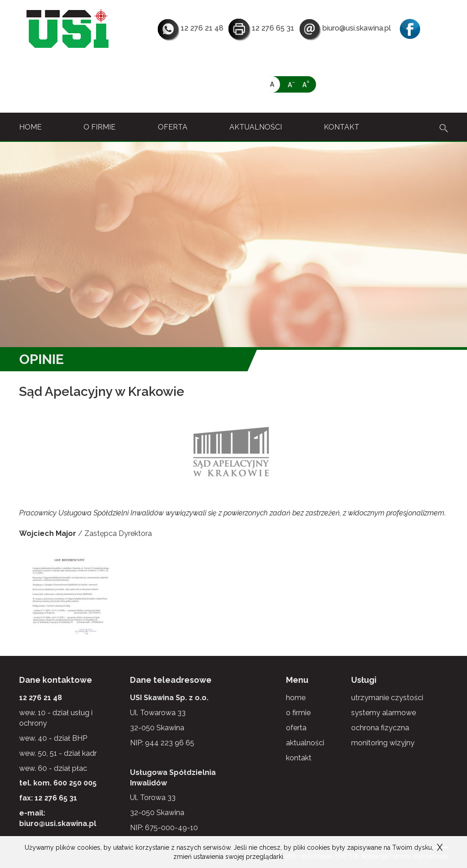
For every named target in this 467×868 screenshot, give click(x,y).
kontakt (342, 127)
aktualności (256, 127)
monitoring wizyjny (383, 736)
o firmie (99, 127)
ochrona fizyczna (380, 721)
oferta (173, 127)
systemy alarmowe (384, 706)
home (30, 127)
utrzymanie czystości (387, 691)
